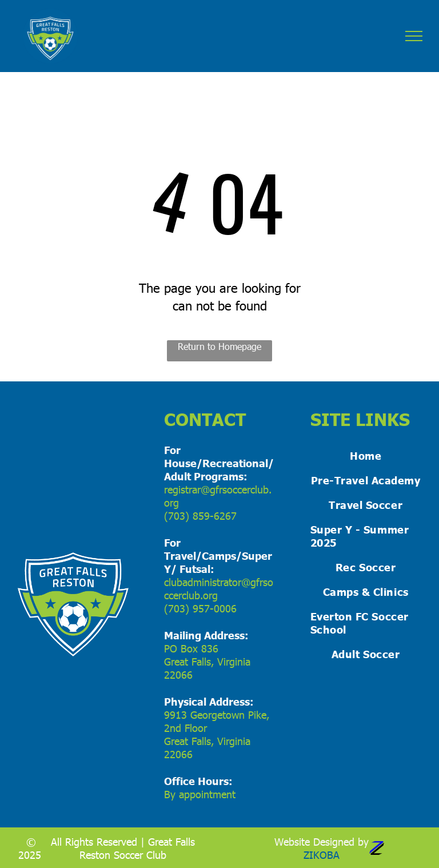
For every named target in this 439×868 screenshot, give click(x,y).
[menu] (414, 36)
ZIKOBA (322, 855)
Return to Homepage (219, 346)
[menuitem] (366, 455)
